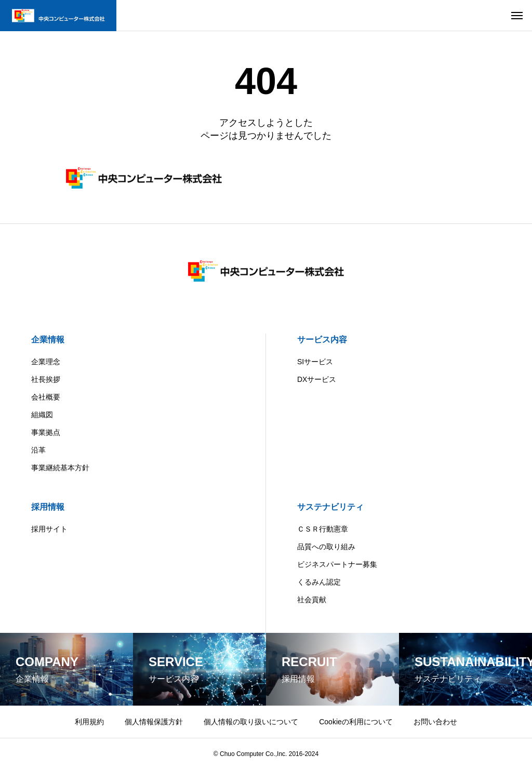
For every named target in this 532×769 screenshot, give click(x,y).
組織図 (42, 415)
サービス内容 (322, 340)
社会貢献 (312, 600)
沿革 (38, 450)
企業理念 (46, 362)
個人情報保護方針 (154, 722)
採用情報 (48, 507)
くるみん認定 (319, 582)
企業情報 (48, 340)
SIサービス (315, 362)
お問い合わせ (435, 722)
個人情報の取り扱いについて (251, 722)
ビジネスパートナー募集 (337, 564)
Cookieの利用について (356, 722)
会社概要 (46, 397)
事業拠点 (46, 432)
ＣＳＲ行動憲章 (323, 529)
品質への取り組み (326, 547)
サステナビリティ (330, 507)
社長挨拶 (46, 379)
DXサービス (317, 379)
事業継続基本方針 (60, 468)
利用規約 (89, 722)
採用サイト (49, 529)
